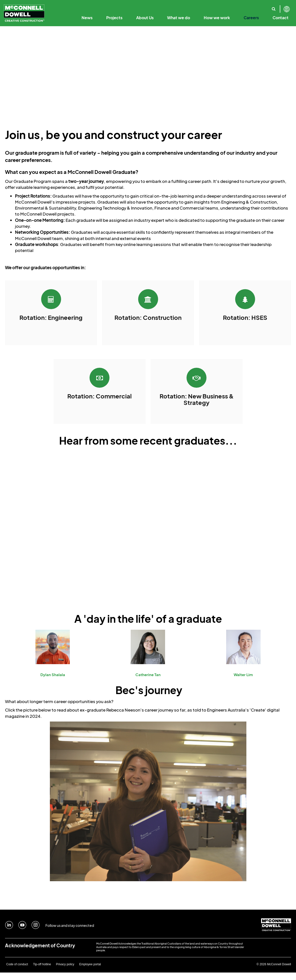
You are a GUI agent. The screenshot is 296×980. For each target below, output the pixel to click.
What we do (179, 18)
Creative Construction (137, 7)
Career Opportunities (234, 7)
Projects (114, 18)
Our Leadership (146, 7)
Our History (77, 7)
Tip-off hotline (42, 964)
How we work (217, 18)
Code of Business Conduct (187, 7)
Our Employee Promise (191, 7)
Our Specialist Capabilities (268, 7)
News (87, 18)
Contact (281, 18)
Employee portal (90, 964)
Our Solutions (228, 7)
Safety (257, 7)
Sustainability (234, 7)
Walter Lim (243, 674)
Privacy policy (65, 964)
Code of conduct (17, 964)
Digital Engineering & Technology (189, 7)
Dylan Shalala (53, 674)
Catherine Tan (148, 674)
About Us (145, 18)
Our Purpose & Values (110, 7)
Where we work (253, 7)
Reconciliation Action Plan (268, 7)
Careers (251, 18)
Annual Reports (227, 7)
